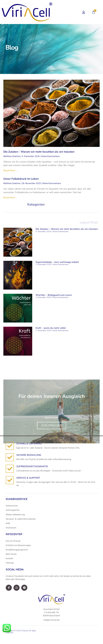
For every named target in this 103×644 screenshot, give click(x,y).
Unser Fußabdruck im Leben (21, 179)
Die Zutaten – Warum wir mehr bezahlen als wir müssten (39, 152)
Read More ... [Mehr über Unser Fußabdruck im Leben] (10, 198)
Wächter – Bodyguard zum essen (54, 295)
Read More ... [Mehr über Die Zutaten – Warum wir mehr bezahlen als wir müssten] (10, 170)
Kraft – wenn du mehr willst (51, 328)
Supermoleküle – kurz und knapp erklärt (57, 262)
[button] (68, 12)
